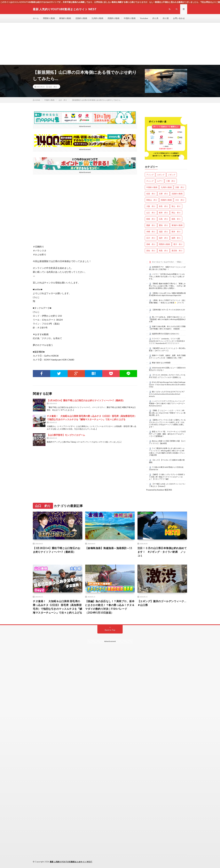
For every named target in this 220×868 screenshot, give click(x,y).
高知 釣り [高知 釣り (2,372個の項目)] (151, 251)
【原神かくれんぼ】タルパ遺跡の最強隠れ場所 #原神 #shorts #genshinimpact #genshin (167, 294)
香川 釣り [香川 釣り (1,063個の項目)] (178, 244)
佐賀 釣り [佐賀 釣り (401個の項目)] (151, 194)
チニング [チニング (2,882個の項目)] (150, 181)
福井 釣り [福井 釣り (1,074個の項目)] (164, 238)
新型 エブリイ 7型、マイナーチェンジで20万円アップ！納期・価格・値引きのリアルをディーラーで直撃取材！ (167, 434)
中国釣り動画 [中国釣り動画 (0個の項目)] (152, 187)
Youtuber (144, 18)
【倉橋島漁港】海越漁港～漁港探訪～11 (109, 548)
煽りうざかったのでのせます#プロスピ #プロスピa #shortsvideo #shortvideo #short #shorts (167, 394)
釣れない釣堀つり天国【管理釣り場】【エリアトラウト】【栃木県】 (167, 442)
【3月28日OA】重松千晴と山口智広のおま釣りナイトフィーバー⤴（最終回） (86, 400)
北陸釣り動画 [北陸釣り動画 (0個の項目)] (177, 194)
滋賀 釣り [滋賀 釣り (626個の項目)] (164, 232)
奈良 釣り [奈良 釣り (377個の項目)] (164, 206)
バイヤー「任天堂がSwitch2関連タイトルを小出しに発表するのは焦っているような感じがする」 (167, 276)
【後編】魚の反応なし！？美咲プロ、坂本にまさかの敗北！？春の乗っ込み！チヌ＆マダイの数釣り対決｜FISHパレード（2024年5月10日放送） (110, 607)
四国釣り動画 (114, 18)
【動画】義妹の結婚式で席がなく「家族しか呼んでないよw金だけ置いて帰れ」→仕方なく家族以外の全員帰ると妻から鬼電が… (167, 286)
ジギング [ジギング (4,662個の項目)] (172, 175)
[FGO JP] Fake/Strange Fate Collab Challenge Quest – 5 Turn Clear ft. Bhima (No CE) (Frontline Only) (167, 385)
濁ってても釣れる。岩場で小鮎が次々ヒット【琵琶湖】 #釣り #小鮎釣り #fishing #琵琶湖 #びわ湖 (167, 319)
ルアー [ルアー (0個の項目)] (160, 181)
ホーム (36, 18)
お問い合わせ (179, 18)
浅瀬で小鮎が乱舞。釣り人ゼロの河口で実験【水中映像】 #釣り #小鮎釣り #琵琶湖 (167, 328)
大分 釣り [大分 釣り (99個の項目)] (180, 200)
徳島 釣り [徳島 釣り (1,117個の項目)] (176, 219)
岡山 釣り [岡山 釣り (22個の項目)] (176, 213)
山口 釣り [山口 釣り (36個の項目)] (151, 213)
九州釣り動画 (97, 18)
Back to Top (110, 630)
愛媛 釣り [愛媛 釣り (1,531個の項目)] (151, 225)
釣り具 (155, 18)
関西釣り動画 (49, 18)
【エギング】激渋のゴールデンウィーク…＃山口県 (162, 603)
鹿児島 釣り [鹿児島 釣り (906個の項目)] (177, 251)
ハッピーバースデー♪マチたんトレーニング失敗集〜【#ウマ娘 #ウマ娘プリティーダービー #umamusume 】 (167, 403)
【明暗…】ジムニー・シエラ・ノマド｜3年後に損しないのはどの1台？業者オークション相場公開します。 (167, 413)
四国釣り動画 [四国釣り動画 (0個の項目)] (166, 200)
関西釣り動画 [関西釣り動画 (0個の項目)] (164, 244)
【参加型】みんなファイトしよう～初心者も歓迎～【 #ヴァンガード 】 (167, 349)
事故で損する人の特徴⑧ (161, 363)
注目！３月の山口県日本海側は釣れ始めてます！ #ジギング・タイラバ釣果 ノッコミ (162, 552)
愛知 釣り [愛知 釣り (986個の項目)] (164, 225)
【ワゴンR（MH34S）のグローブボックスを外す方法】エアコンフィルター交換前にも (167, 376)
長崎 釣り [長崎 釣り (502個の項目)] (151, 244)
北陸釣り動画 (81, 18)
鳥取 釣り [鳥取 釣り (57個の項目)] (164, 251)
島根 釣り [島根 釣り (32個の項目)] (151, 219)
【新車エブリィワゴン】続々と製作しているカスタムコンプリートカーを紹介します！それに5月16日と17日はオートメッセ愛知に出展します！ (167, 423)
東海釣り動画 (65, 18)
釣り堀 (166, 18)
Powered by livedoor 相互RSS (159, 490)
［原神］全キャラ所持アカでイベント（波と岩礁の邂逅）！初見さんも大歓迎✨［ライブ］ (167, 301)
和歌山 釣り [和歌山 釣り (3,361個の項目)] (152, 200)
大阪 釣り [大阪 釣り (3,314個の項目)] (151, 206)
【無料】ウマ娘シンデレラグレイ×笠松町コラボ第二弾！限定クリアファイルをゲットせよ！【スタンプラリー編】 (167, 477)
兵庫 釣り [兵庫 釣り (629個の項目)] (164, 194)
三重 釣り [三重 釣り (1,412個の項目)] (171, 181)
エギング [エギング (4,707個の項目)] (161, 175)
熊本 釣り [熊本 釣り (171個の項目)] (176, 232)
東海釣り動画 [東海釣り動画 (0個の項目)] (177, 225)
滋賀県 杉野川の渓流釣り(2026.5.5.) (165, 334)
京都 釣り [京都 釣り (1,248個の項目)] (180, 187)
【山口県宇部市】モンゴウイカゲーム (66, 435)
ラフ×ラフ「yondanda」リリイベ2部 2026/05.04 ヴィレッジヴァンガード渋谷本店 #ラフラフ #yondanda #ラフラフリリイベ (167, 341)
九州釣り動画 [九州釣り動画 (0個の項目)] (166, 187)
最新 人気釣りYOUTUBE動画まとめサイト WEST (71, 862)
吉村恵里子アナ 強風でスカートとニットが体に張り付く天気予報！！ (167, 268)
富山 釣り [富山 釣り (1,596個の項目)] (176, 206)
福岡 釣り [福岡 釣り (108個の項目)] (176, 238)
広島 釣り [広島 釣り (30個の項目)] (164, 219)
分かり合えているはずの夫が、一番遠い (167, 262)
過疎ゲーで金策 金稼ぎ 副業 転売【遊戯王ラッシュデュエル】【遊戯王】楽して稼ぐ (167, 357)
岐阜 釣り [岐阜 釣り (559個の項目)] (164, 213)
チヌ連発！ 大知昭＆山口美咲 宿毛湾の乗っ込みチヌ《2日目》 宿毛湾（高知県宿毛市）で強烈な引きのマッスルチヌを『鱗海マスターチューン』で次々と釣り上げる (58, 607)
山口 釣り (53, 87)
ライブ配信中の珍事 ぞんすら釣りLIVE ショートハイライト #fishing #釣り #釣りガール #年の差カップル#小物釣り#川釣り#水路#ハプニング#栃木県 (167, 452)
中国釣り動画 (130, 18)
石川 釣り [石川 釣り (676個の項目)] (151, 238)
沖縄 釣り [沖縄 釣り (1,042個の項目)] (151, 232)
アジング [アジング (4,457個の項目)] (150, 175)
